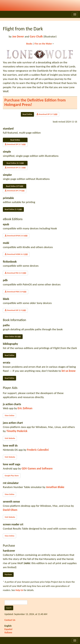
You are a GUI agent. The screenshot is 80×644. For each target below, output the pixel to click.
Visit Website (10, 438)
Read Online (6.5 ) (15, 163)
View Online (9, 416)
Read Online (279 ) (15, 186)
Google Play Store (12, 476)
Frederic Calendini (38, 450)
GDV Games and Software (37, 468)
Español (8, 629)
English (8, 626)
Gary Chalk (36, 36)
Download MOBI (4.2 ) (16, 254)
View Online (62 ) (13, 337)
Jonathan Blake (55, 487)
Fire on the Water (43, 44)
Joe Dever (18, 36)
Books (29, 44)
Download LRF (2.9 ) (15, 310)
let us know (69, 371)
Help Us (19, 590)
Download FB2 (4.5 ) (15, 273)
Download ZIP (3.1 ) (15, 168)
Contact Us (10, 620)
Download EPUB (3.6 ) (16, 236)
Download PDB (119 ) (15, 292)
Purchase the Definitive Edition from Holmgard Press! (35, 102)
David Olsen (10, 510)
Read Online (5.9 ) (13, 209)
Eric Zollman (25, 408)
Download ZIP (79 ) (15, 191)
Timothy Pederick (17, 431)
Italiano (8, 632)
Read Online (27, 114)
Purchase (8, 574)
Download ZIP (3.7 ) (47, 114)
